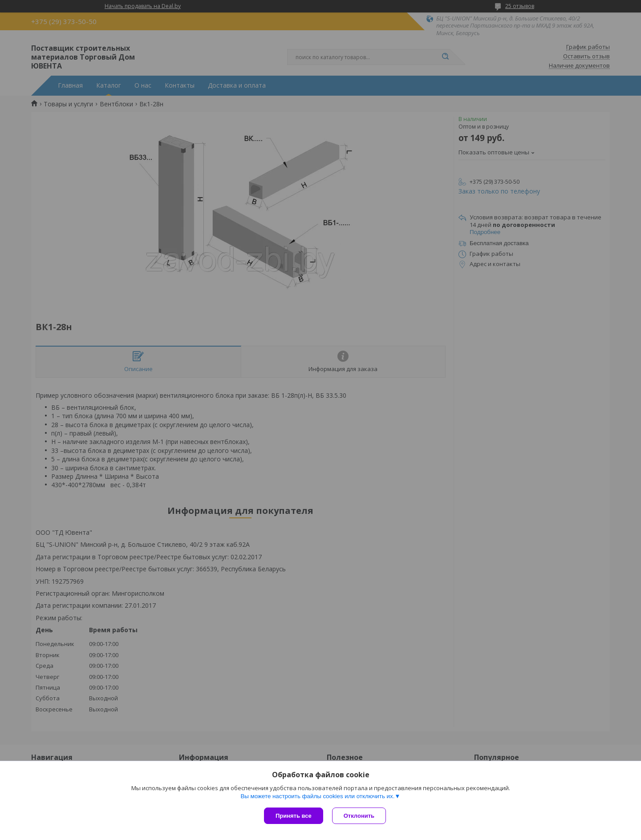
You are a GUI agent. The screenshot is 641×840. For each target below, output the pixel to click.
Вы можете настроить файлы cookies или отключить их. (317, 796)
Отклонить (359, 816)
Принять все (294, 816)
